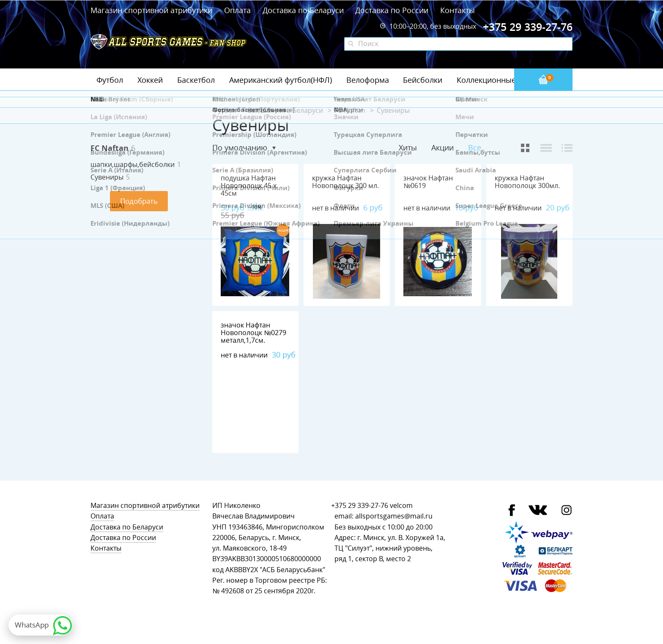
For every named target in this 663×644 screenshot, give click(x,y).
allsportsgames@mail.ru (394, 516)
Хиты (408, 147)
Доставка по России (392, 10)
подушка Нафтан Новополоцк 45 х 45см (249, 186)
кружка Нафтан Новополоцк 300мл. (527, 182)
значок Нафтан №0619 (428, 182)
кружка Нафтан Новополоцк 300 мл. (345, 182)
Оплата (237, 10)
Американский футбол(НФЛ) (281, 80)
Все (475, 148)
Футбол (110, 80)
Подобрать (139, 201)
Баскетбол (196, 80)
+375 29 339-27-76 (360, 506)
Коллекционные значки (500, 80)
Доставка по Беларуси (303, 10)
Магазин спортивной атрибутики (152, 10)
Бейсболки (423, 80)
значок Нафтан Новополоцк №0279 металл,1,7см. (253, 333)
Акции (442, 147)
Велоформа (368, 80)
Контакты (458, 10)
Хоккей (150, 80)
